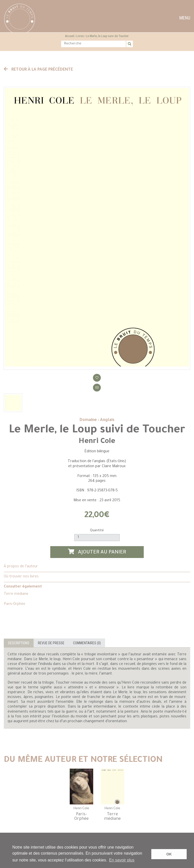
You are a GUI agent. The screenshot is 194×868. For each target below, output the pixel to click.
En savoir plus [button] (122, 860)
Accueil (70, 36)
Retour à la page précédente (38, 70)
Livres (80, 36)
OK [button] (169, 854)
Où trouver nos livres (21, 577)
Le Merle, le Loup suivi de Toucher (107, 36)
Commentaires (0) (87, 643)
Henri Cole (97, 442)
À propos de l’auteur (21, 567)
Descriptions (19, 643)
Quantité (97, 531)
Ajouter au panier (97, 552)
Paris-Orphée (15, 604)
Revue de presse (51, 643)
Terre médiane (16, 594)
